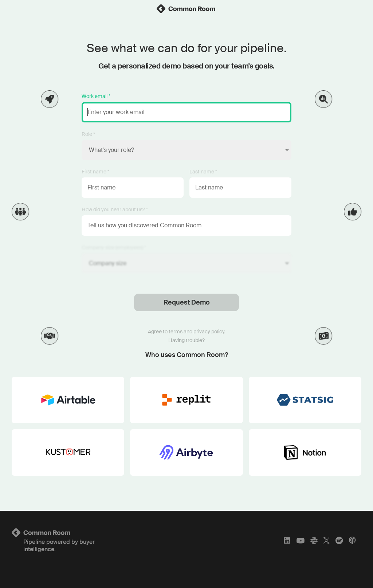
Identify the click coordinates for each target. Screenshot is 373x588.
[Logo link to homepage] (69, 533)
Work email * (96, 96)
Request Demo (187, 302)
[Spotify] (339, 541)
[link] (186, 9)
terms (176, 332)
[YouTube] (301, 541)
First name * (95, 172)
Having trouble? (186, 340)
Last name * (203, 172)
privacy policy (209, 332)
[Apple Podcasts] (352, 541)
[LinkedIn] (287, 541)
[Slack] (314, 541)
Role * (88, 134)
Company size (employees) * (114, 247)
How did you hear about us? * (115, 209)
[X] (327, 541)
